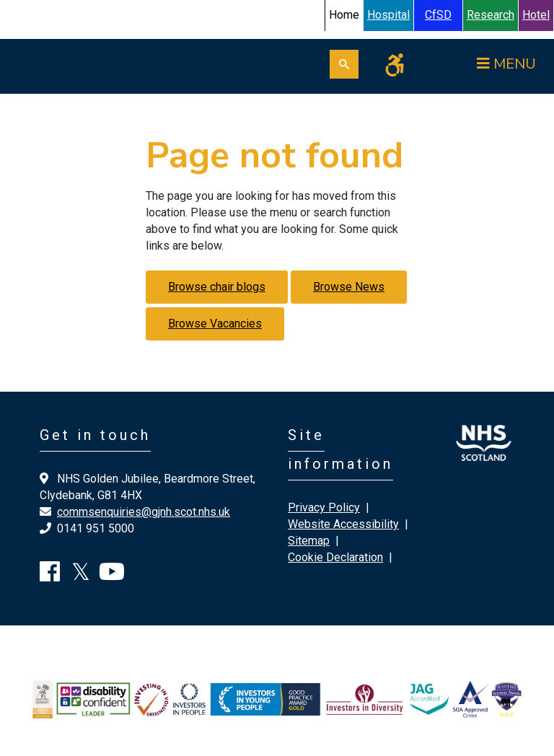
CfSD (438, 15)
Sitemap (309, 541)
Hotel (536, 15)
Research (491, 15)
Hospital (388, 15)
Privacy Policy (324, 507)
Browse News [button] (349, 287)
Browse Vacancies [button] (215, 324)
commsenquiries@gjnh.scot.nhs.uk (144, 512)
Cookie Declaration (335, 557)
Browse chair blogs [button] (217, 287)
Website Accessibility (343, 524)
